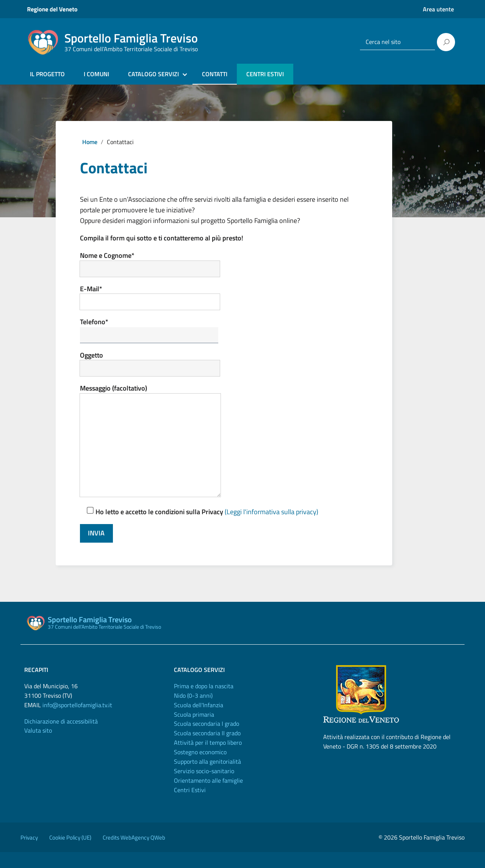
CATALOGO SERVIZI (153, 74)
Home (90, 142)
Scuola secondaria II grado (207, 749)
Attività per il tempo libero (208, 758)
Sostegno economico (200, 768)
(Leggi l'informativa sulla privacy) (271, 528)
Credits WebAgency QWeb (134, 853)
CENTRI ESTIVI (265, 74)
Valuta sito (38, 747)
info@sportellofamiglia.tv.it (77, 721)
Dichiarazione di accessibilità (61, 737)
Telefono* (155, 333)
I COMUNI (96, 74)
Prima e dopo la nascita (204, 702)
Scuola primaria (194, 730)
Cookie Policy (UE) (70, 853)
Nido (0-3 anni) (193, 711)
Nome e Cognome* (156, 264)
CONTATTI (215, 74)
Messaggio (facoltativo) (156, 450)
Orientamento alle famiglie (208, 796)
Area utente (438, 9)
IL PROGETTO (47, 74)
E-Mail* (156, 299)
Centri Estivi (190, 806)
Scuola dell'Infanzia (199, 721)
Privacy (29, 853)
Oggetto (156, 368)
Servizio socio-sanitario (204, 787)
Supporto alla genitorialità (207, 777)
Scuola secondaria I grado (207, 740)
